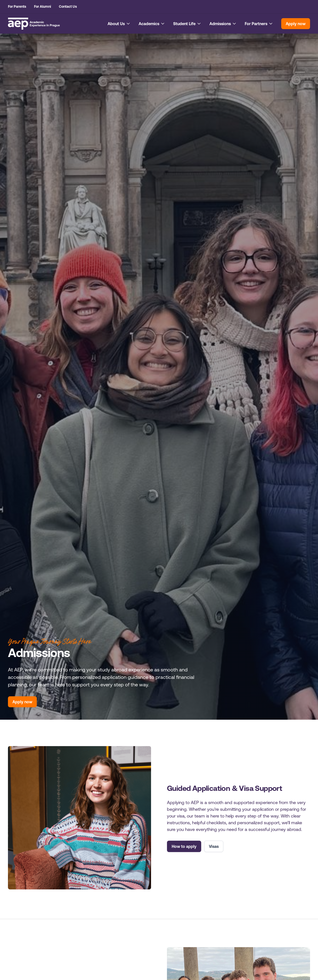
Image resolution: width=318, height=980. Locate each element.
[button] (119, 24)
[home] (34, 24)
